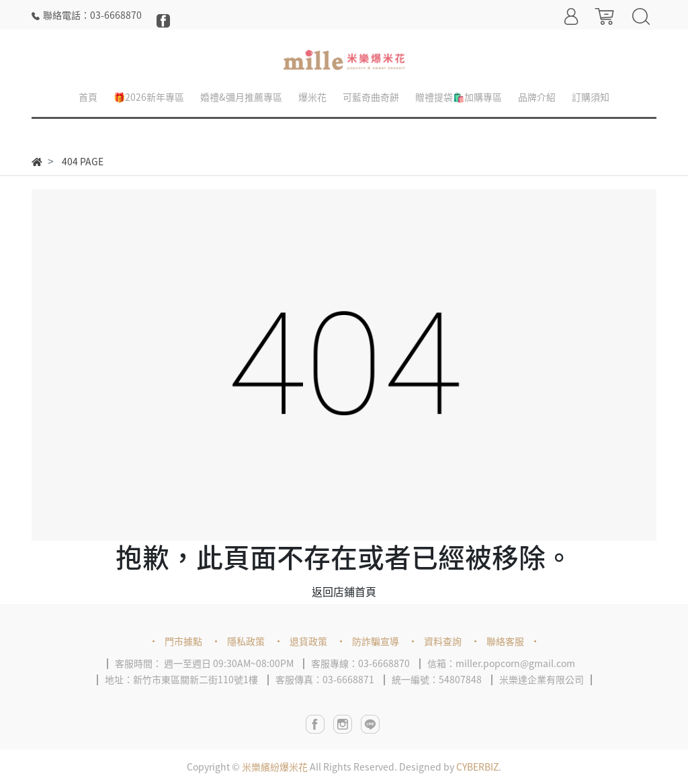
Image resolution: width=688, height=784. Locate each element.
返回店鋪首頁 (344, 591)
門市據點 (183, 641)
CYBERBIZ (477, 767)
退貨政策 (308, 641)
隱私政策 (246, 641)
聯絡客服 (505, 641)
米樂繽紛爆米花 (275, 767)
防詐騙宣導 (376, 641)
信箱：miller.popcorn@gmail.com (501, 663)
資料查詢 (443, 641)
